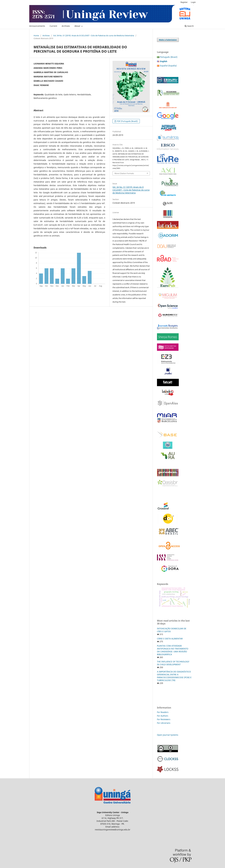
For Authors (163, 716)
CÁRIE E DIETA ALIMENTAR (170, 639)
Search (189, 26)
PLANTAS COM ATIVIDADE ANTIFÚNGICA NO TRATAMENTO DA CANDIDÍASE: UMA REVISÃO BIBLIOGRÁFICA (173, 650)
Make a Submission (168, 40)
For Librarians (164, 723)
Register (184, 2)
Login (193, 2)
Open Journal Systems (168, 735)
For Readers (163, 712)
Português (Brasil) (169, 57)
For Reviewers (164, 719)
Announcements (37, 26)
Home (36, 35)
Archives (66, 26)
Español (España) (168, 66)
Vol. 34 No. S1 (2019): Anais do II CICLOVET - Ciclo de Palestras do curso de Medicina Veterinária (94, 35)
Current (53, 26)
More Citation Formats (124, 173)
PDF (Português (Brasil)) (127, 121)
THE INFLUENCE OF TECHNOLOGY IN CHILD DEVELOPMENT (173, 663)
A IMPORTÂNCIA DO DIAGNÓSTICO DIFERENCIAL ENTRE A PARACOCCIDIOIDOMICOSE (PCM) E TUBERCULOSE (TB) (174, 676)
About (78, 26)
